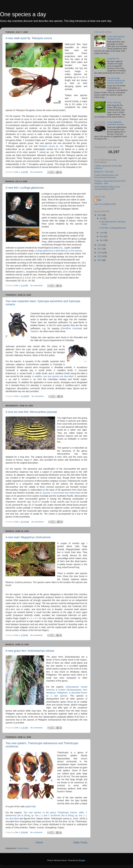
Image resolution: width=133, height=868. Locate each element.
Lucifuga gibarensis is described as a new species (58, 251)
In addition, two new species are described (53, 376)
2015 (100, 256)
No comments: (37, 172)
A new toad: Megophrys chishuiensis (28, 537)
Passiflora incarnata (71, 328)
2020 (100, 215)
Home (39, 842)
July (102, 218)
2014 (100, 260)
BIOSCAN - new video (104, 172)
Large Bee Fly (113, 59)
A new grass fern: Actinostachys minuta (30, 651)
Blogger (82, 860)
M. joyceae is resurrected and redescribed (60, 493)
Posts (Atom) (23, 848)
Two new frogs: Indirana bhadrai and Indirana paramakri (116, 81)
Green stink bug (114, 103)
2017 (100, 249)
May (102, 236)
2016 (100, 253)
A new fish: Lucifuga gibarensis (25, 188)
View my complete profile (105, 204)
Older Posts (80, 842)
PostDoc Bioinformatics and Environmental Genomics (106, 176)
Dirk (99, 200)
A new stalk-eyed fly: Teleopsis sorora (29, 38)
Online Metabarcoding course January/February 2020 (107, 188)
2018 (100, 245)
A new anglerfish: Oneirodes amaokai (115, 123)
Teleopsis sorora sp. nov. (52, 146)
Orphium (35, 331)
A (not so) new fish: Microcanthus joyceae (31, 412)
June (102, 233)
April (102, 240)
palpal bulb (30, 806)
